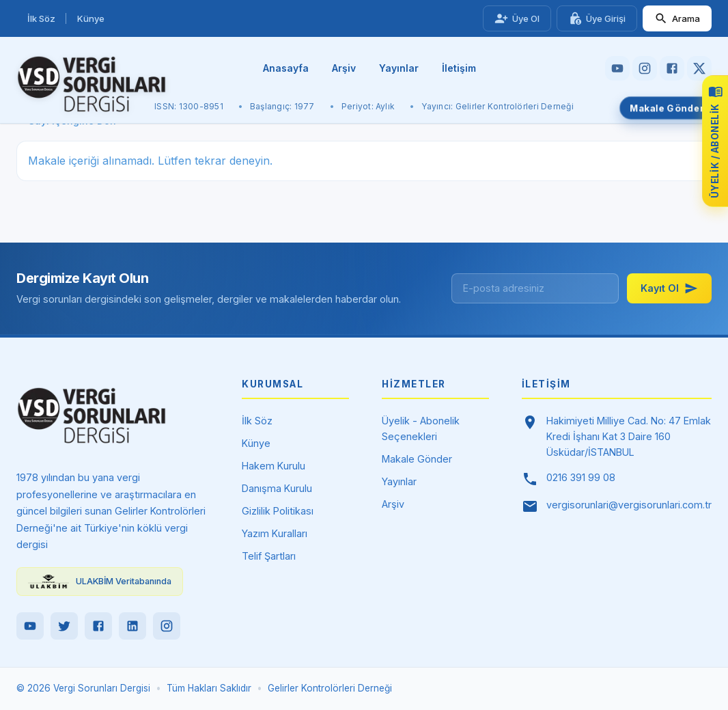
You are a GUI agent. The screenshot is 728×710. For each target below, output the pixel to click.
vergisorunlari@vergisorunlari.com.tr (629, 505)
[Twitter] (64, 626)
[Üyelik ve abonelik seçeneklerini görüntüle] (715, 141)
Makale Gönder (667, 108)
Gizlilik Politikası (278, 511)
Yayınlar (399, 68)
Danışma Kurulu (277, 488)
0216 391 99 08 (581, 477)
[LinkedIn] (132, 626)
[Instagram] (167, 626)
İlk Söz (41, 18)
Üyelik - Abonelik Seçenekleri (421, 428)
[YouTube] (30, 626)
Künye (91, 18)
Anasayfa (286, 68)
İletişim (459, 68)
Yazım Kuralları (275, 533)
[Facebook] (98, 626)
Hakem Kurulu (274, 466)
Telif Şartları (269, 556)
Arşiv (344, 68)
